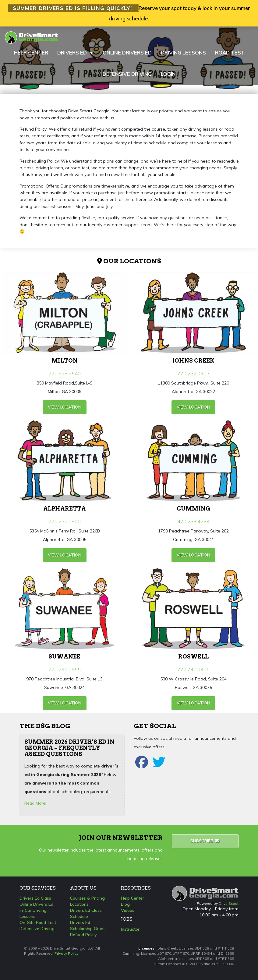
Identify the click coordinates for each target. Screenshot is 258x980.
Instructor (130, 929)
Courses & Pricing (87, 898)
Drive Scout (229, 903)
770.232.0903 (193, 373)
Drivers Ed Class (35, 898)
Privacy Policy (66, 953)
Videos (128, 910)
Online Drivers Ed (36, 904)
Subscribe (205, 841)
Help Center (133, 898)
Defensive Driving (37, 929)
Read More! (35, 803)
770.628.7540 (65, 373)
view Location (65, 407)
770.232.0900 (65, 521)
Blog (125, 904)
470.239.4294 (193, 521)
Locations (79, 904)
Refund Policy (83, 935)
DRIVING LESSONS (183, 53)
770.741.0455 (65, 669)
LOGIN (168, 74)
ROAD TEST (230, 53)
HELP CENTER (31, 53)
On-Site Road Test (38, 922)
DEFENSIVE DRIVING (127, 74)
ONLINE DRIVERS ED (127, 53)
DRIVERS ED (75, 53)
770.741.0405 (193, 669)
